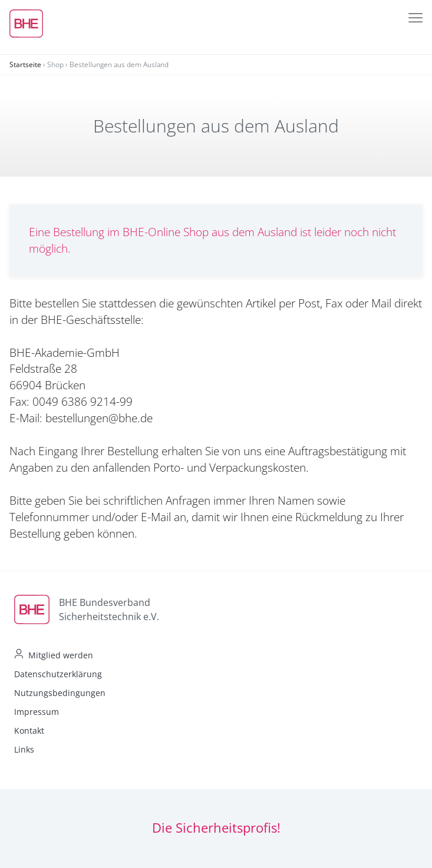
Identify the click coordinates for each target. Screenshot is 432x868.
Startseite (25, 64)
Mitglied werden (61, 655)
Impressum (37, 712)
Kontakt (29, 730)
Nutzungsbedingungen (60, 693)
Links (24, 749)
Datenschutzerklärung (58, 674)
